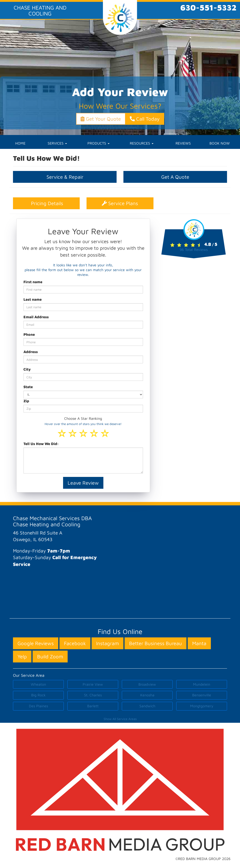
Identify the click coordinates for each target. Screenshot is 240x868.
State (28, 387)
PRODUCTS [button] (98, 143)
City (27, 369)
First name (33, 282)
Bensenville (202, 695)
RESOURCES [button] (142, 143)
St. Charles (93, 695)
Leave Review (83, 483)
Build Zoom (50, 657)
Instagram (107, 643)
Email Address (36, 317)
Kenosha (147, 695)
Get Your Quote (101, 119)
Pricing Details (46, 203)
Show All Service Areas (120, 719)
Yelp (22, 657)
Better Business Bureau (156, 643)
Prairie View (93, 684)
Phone (29, 334)
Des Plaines (38, 706)
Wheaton (38, 684)
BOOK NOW (220, 143)
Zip (26, 401)
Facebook (75, 643)
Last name (33, 299)
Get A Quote (175, 177)
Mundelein (202, 684)
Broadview (147, 684)
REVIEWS (183, 143)
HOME (20, 143)
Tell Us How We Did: (41, 444)
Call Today (145, 119)
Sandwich (147, 706)
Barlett (93, 706)
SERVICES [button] (57, 143)
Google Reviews (36, 643)
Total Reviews (194, 249)
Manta (199, 643)
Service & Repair (65, 177)
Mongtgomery (202, 706)
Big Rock (38, 695)
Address (31, 352)
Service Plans (120, 203)
